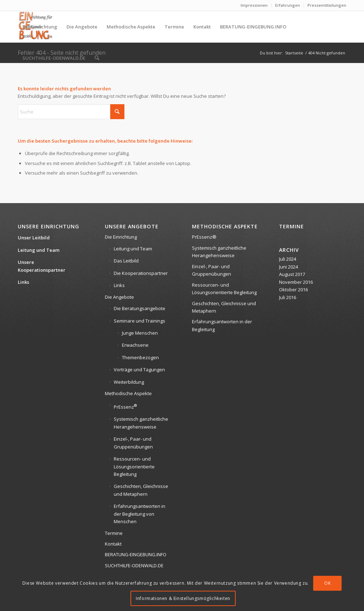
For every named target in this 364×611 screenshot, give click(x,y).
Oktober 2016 (293, 289)
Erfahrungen (288, 5)
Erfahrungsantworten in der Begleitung (222, 325)
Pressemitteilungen (327, 5)
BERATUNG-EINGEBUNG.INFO (136, 554)
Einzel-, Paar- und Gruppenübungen (133, 443)
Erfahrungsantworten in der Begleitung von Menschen (140, 514)
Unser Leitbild (34, 238)
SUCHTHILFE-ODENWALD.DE (134, 565)
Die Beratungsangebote (140, 308)
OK (327, 583)
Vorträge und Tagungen (139, 370)
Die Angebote (119, 297)
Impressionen (254, 5)
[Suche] (97, 58)
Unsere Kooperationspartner (42, 266)
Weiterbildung (129, 382)
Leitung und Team (39, 250)
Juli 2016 (288, 297)
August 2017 (292, 274)
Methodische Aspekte (128, 393)
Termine (114, 533)
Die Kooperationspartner (141, 273)
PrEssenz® (204, 237)
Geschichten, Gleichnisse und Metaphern (141, 490)
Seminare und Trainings (140, 321)
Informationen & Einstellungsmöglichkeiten (183, 598)
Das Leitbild (126, 261)
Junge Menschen (140, 333)
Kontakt (113, 544)
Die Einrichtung (121, 237)
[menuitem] (254, 5)
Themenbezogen (140, 357)
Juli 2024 (288, 259)
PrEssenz (125, 406)
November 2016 (296, 282)
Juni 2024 (288, 267)
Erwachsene (135, 345)
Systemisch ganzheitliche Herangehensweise (141, 423)
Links (23, 282)
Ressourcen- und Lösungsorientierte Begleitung (134, 466)
